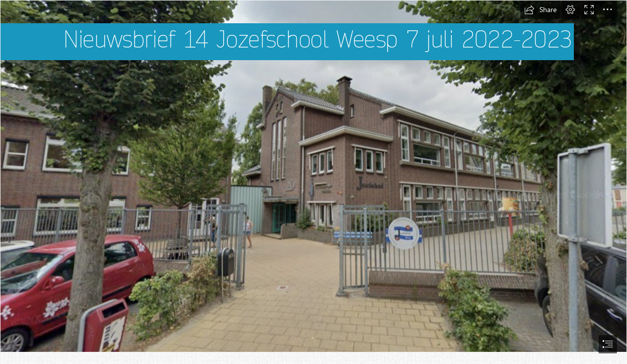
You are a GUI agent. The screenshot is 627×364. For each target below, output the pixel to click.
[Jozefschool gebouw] (313, 176)
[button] (540, 10)
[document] (313, 182)
